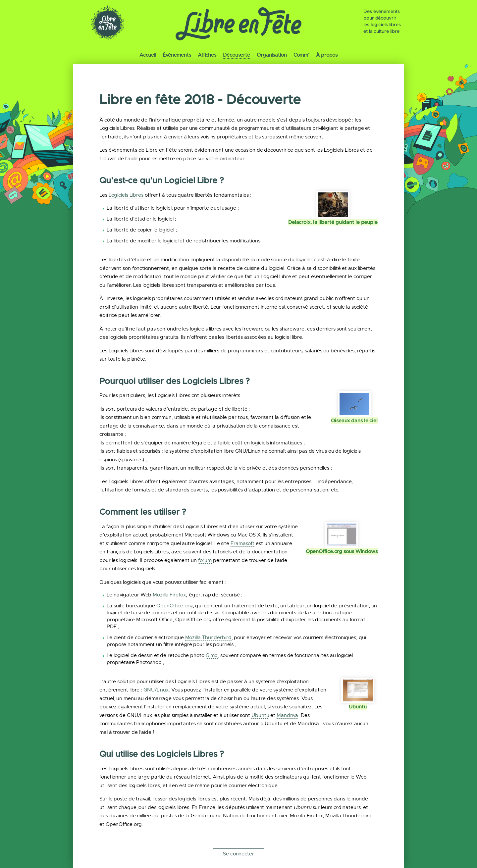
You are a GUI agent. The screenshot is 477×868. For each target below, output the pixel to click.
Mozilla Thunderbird (208, 638)
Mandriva (287, 715)
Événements (177, 55)
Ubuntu (260, 715)
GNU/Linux (156, 690)
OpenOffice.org (175, 606)
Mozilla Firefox (169, 595)
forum (205, 560)
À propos (327, 55)
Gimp (212, 655)
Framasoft (242, 543)
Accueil (148, 55)
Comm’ (302, 55)
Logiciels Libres (126, 195)
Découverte (237, 55)
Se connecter (238, 854)
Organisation (272, 55)
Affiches (207, 55)
